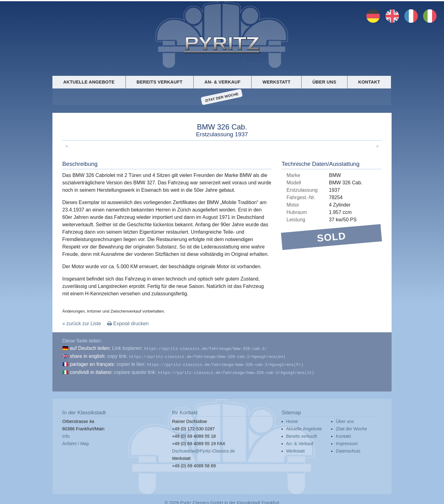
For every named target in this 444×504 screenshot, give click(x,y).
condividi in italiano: (91, 370)
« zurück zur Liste (82, 324)
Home (292, 419)
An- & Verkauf (222, 82)
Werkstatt (276, 82)
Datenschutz (348, 449)
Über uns (324, 82)
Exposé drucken (128, 324)
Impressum (347, 441)
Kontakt (369, 82)
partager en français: (92, 363)
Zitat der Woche (222, 97)
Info (66, 434)
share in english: (88, 356)
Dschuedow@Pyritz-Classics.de (203, 449)
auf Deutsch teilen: (90, 348)
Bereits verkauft (160, 82)
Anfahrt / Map (76, 441)
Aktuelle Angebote (89, 82)
